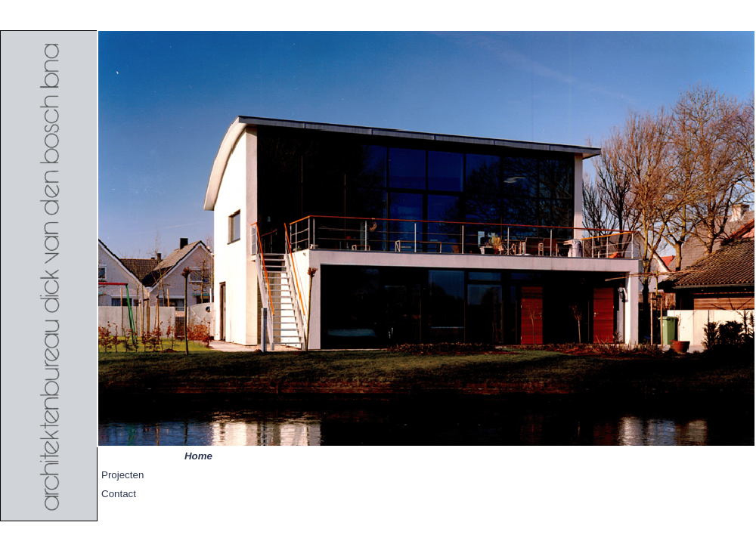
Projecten (122, 475)
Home (198, 456)
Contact (119, 494)
